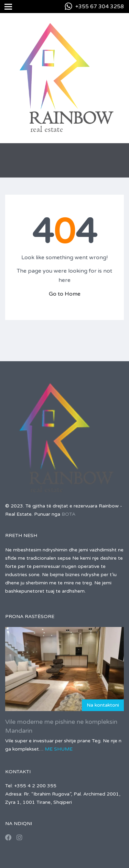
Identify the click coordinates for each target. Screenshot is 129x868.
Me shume (59, 749)
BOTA (68, 514)
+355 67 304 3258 (100, 7)
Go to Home (65, 294)
